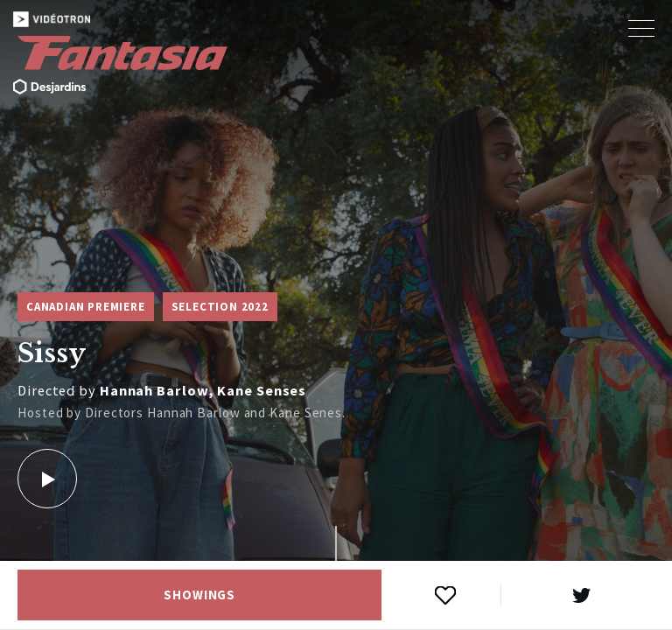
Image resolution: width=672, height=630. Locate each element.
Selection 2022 (220, 307)
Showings (199, 595)
